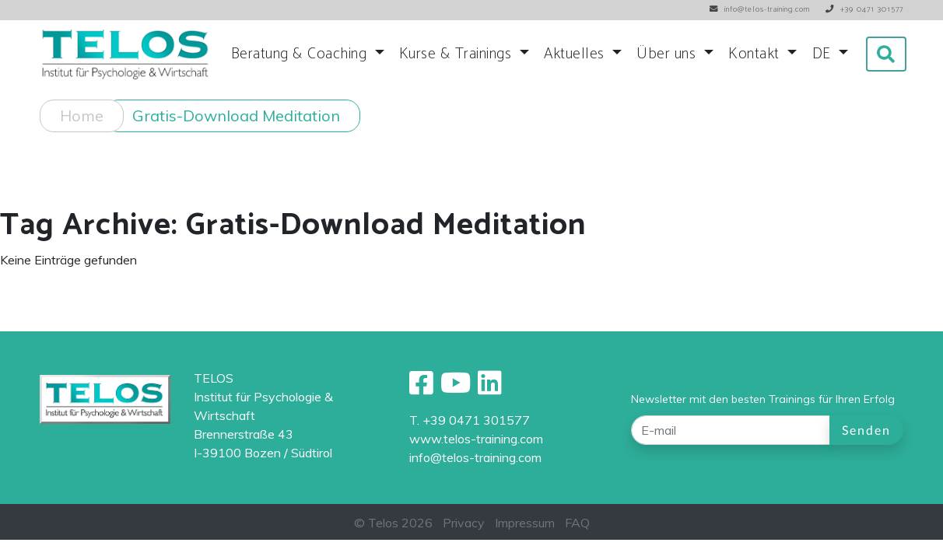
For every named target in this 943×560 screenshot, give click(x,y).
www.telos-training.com (476, 439)
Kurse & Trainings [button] (457, 54)
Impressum (525, 523)
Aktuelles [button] (576, 54)
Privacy (464, 523)
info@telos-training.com (475, 457)
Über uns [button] (668, 54)
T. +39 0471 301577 (470, 420)
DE (824, 54)
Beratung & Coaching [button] (301, 54)
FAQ (577, 523)
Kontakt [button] (756, 54)
